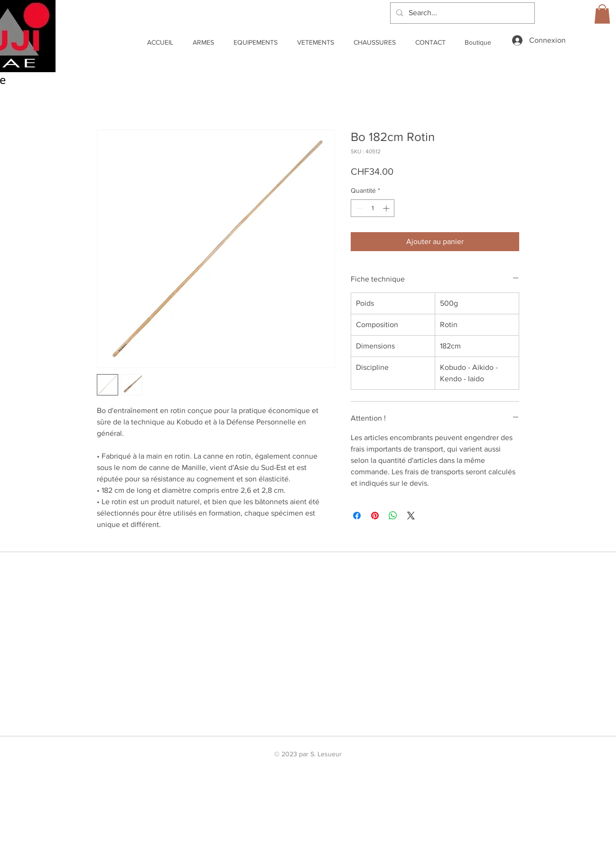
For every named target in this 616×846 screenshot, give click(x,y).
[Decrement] (358, 208)
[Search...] (462, 13)
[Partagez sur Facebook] (357, 516)
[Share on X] (411, 516)
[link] (602, 14)
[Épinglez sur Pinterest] (375, 516)
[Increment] (387, 208)
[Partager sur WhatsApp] (393, 516)
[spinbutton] (373, 208)
